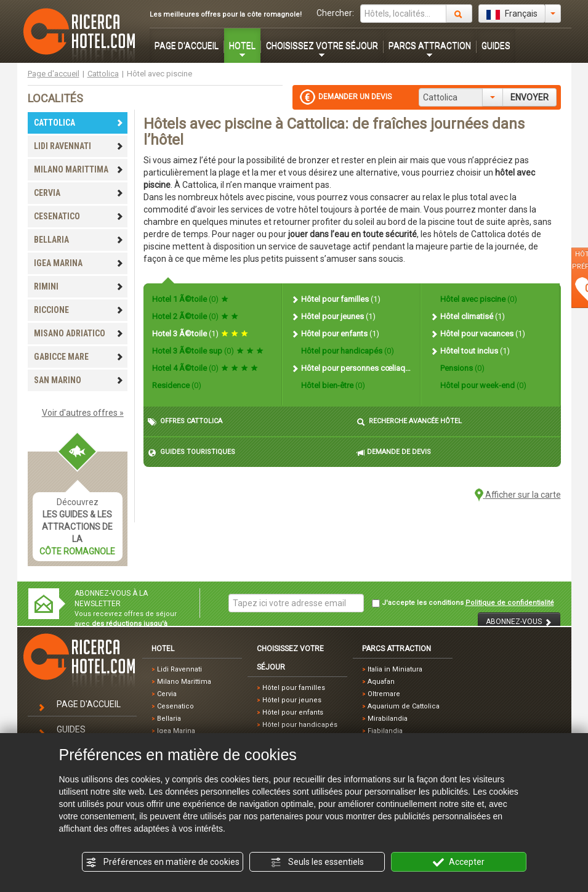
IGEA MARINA (79, 263)
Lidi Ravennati (179, 669)
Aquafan (381, 682)
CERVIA (79, 193)
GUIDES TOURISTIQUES (191, 452)
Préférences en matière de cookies (163, 862)
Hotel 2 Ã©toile (195, 316)
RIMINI (79, 286)
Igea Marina (176, 731)
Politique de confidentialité (510, 603)
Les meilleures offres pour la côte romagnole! (226, 14)
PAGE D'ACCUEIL (187, 46)
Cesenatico (175, 706)
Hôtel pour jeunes (333, 316)
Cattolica (103, 74)
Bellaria (169, 719)
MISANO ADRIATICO (79, 333)
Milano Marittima (184, 682)
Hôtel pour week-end (482, 385)
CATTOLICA (79, 123)
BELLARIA (79, 240)
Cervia (167, 694)
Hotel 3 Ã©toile (200, 334)
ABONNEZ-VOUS (519, 622)
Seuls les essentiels (317, 862)
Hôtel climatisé (467, 316)
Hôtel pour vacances (477, 334)
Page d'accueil (54, 74)
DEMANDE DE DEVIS (394, 452)
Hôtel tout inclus (470, 351)
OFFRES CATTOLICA (185, 422)
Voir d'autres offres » (83, 413)
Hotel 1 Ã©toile (190, 299)
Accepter (459, 862)
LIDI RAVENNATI (79, 146)
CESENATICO (79, 216)
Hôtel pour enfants (335, 334)
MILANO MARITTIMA (79, 169)
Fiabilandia (385, 731)
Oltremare (384, 694)
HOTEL (242, 46)
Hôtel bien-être (332, 385)
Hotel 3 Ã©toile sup (208, 351)
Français (512, 14)
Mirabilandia (388, 719)
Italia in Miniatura (395, 669)
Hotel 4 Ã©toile (205, 368)
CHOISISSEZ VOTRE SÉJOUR (322, 46)
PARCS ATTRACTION (430, 46)
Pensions (461, 368)
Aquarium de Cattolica (404, 706)
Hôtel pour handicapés (347, 351)
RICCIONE (79, 310)
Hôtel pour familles (336, 299)
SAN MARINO (79, 380)
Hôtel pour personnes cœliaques (351, 368)
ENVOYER (530, 97)
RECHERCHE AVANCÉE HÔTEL (409, 422)
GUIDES (496, 46)
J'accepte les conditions (463, 603)
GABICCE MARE (79, 357)
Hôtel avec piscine (478, 299)
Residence (177, 385)
